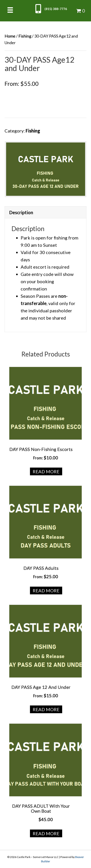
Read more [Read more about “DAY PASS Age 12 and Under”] (46, 709)
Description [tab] (21, 212)
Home (10, 36)
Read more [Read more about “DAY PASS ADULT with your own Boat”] (46, 833)
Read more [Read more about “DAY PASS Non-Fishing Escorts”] (46, 471)
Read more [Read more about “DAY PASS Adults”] (46, 591)
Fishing (25, 36)
